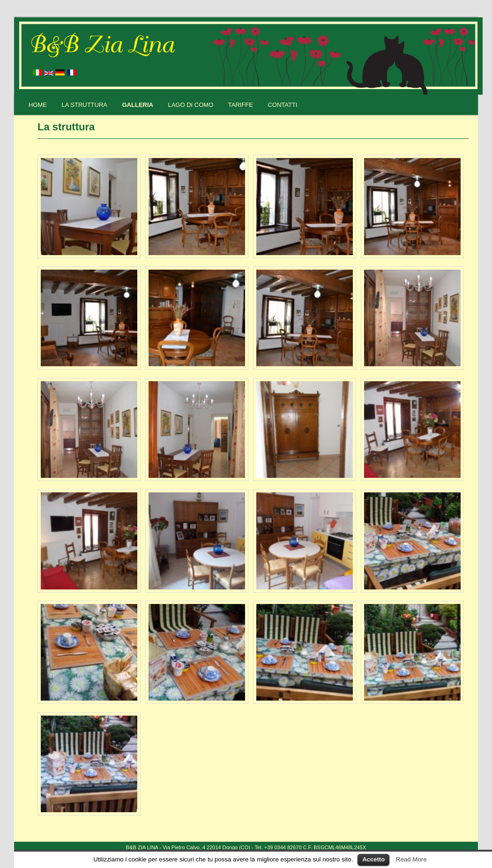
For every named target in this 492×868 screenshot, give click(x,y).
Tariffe (241, 105)
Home (38, 105)
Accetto (373, 859)
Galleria (138, 105)
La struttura (84, 105)
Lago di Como (190, 105)
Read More (411, 859)
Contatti (282, 105)
